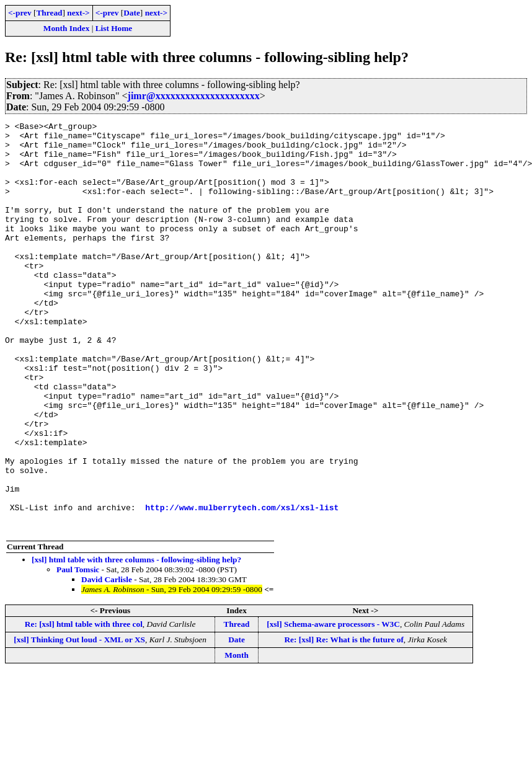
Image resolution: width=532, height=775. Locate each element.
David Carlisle (107, 661)
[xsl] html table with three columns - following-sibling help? (136, 641)
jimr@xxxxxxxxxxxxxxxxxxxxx (194, 96)
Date (132, 13)
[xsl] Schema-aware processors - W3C (333, 706)
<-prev (20, 13)
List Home (114, 28)
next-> (78, 13)
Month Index (66, 28)
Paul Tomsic (78, 651)
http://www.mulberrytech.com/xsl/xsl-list (242, 585)
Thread (49, 13)
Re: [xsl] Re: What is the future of (344, 721)
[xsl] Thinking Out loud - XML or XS (79, 721)
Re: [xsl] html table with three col (84, 706)
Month (237, 737)
